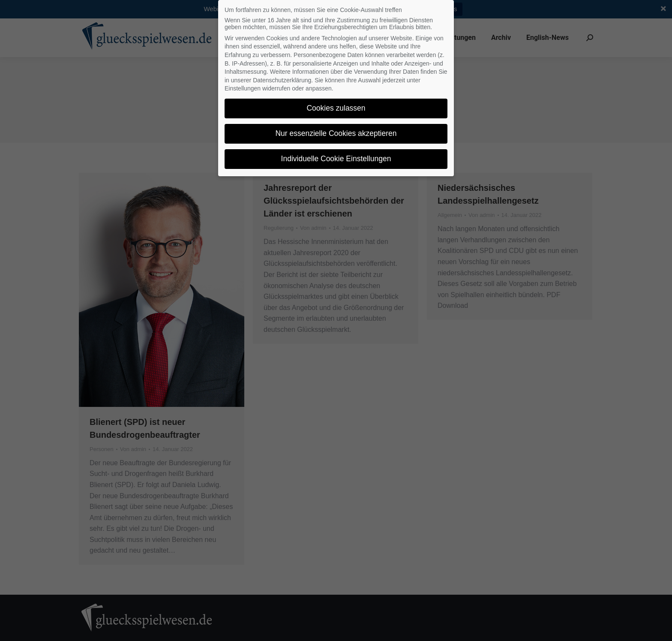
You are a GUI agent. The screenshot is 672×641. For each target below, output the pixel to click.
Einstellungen (243, 88)
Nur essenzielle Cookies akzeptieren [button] (336, 133)
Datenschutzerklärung (282, 80)
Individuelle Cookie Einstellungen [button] (336, 159)
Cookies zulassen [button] (336, 108)
